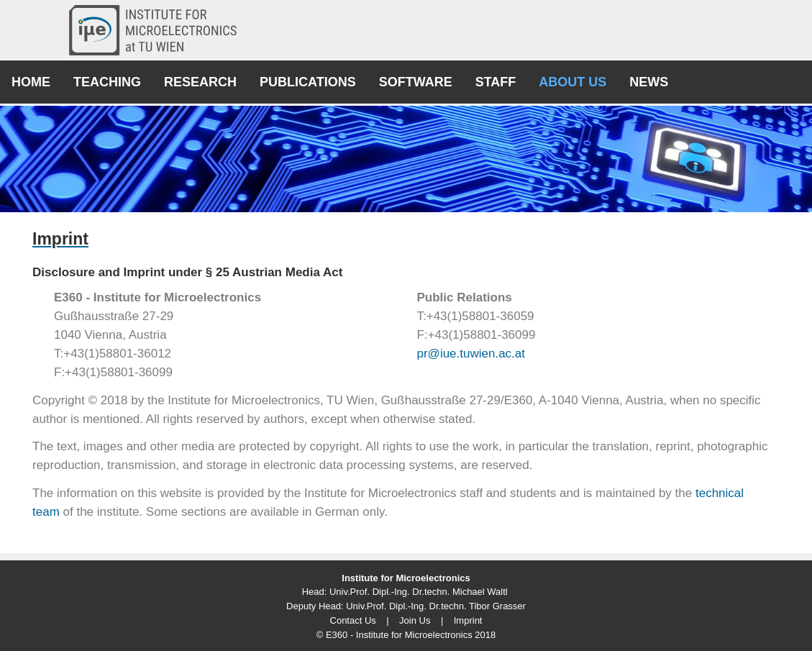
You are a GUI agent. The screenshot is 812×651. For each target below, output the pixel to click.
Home (31, 82)
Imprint (468, 620)
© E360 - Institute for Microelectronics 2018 (406, 635)
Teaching (107, 82)
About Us (572, 82)
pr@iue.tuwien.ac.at (471, 354)
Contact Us (353, 620)
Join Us (415, 620)
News (649, 82)
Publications (308, 82)
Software (416, 82)
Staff (496, 82)
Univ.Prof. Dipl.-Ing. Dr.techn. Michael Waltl (419, 592)
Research (200, 82)
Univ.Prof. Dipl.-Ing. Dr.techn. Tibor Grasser (436, 606)
